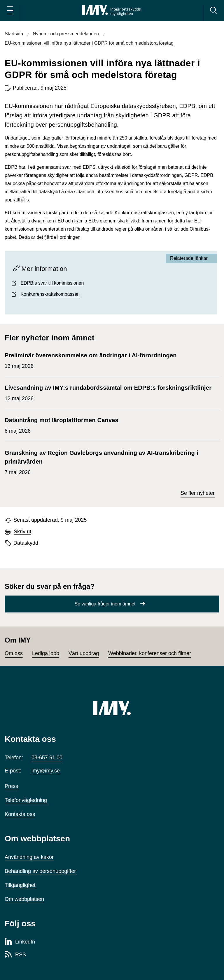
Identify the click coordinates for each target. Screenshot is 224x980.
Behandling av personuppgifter (40, 871)
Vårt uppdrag (84, 653)
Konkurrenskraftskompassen (49, 294)
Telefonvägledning (26, 800)
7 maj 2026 (110, 462)
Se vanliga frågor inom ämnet (105, 604)
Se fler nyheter (198, 493)
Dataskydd (26, 543)
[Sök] (213, 11)
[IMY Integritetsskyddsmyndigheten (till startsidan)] (111, 11)
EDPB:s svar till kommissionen (51, 283)
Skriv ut (22, 532)
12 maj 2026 (108, 392)
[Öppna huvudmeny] (10, 11)
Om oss (14, 653)
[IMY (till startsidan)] (112, 708)
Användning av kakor (29, 857)
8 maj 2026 (62, 425)
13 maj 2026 (91, 360)
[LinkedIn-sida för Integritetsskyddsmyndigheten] (20, 942)
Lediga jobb (46, 653)
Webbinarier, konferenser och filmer (150, 653)
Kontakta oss (20, 814)
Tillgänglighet (20, 885)
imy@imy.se (46, 771)
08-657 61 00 (47, 758)
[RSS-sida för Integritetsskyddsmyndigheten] (15, 955)
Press (11, 786)
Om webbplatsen (24, 899)
